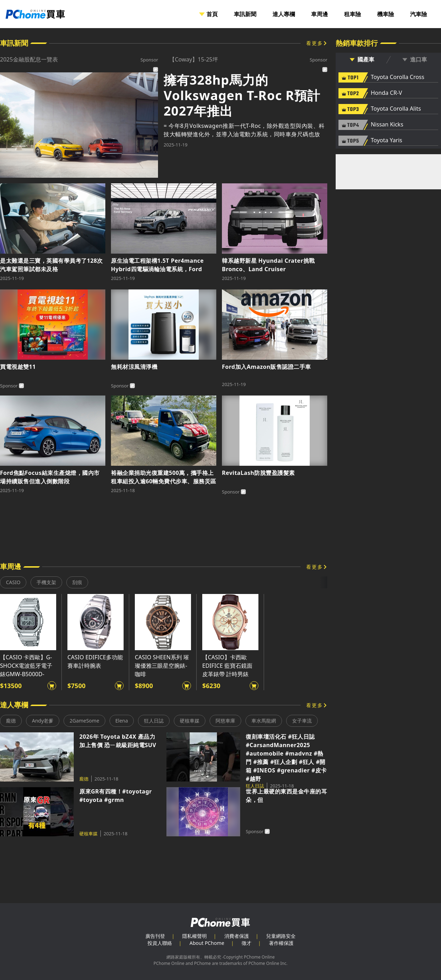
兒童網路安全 (281, 936)
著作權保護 (281, 943)
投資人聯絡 (160, 943)
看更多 (315, 43)
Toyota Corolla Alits (396, 109)
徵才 (246, 943)
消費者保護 (237, 936)
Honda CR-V (386, 93)
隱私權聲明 (195, 936)
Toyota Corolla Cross (397, 77)
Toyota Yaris (387, 141)
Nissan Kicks (387, 125)
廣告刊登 (155, 936)
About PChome (207, 943)
